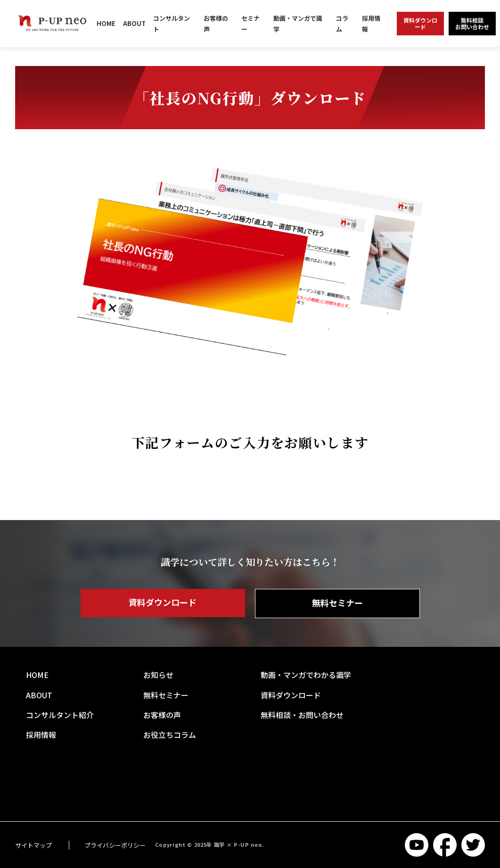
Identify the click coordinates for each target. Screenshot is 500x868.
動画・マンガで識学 (298, 24)
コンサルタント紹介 (60, 715)
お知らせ (158, 675)
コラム (342, 24)
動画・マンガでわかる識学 (306, 675)
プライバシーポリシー (115, 845)
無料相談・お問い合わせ (302, 715)
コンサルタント (172, 24)
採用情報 (371, 24)
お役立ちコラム (170, 735)
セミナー (250, 24)
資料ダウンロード (163, 602)
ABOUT (134, 23)
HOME (106, 23)
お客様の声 (216, 24)
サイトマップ (33, 845)
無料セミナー (337, 603)
